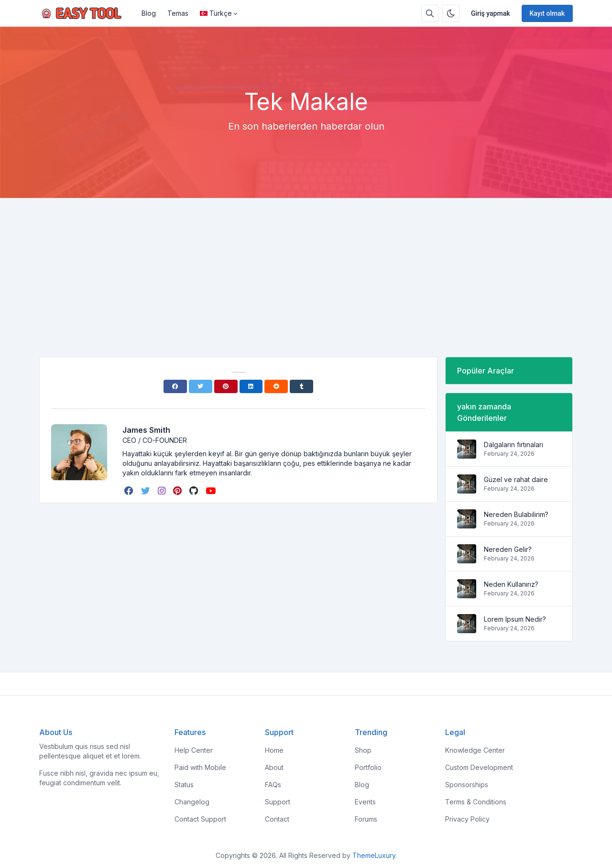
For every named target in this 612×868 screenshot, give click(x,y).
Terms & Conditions (476, 802)
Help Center (194, 750)
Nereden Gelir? (508, 549)
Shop (363, 750)
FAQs (273, 785)
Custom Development (479, 767)
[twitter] (147, 491)
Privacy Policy (467, 819)
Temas (178, 13)
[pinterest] (178, 491)
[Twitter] (201, 386)
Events (365, 802)
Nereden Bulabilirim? (516, 514)
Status (184, 785)
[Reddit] (276, 386)
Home (274, 750)
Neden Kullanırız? (511, 584)
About (274, 767)
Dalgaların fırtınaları (514, 445)
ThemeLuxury (374, 855)
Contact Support (200, 819)
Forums (366, 819)
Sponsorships (467, 785)
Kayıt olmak (547, 13)
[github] (195, 491)
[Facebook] (175, 386)
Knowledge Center (475, 750)
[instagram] (163, 491)
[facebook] (130, 491)
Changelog (192, 802)
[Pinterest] (226, 386)
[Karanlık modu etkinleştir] (451, 13)
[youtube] (212, 491)
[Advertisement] (306, 270)
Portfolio (368, 767)
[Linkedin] (251, 386)
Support (278, 802)
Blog (149, 13)
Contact (277, 819)
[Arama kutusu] (430, 13)
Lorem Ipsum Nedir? (515, 619)
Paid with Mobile (200, 767)
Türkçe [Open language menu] (216, 13)
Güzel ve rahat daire (516, 479)
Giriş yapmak (491, 13)
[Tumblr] (301, 386)
